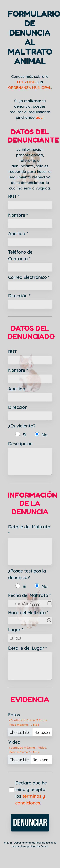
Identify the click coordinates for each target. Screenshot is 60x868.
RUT (13, 352)
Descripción (20, 444)
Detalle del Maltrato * (29, 530)
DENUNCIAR (30, 823)
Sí (24, 435)
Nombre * (18, 215)
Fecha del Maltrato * (30, 595)
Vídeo (14, 742)
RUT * (14, 196)
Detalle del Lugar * (28, 648)
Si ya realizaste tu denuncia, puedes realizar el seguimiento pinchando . (30, 109)
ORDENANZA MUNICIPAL (30, 88)
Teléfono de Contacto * (20, 255)
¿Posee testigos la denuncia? (27, 574)
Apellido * (18, 233)
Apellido (17, 389)
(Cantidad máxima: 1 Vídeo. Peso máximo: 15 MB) (28, 750)
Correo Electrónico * (29, 277)
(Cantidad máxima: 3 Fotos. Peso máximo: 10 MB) (28, 722)
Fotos (14, 715)
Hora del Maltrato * (28, 613)
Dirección (18, 407)
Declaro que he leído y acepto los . (31, 793)
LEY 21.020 (26, 82)
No (45, 435)
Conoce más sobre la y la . (30, 82)
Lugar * (16, 630)
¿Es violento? (22, 426)
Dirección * (19, 296)
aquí (40, 117)
